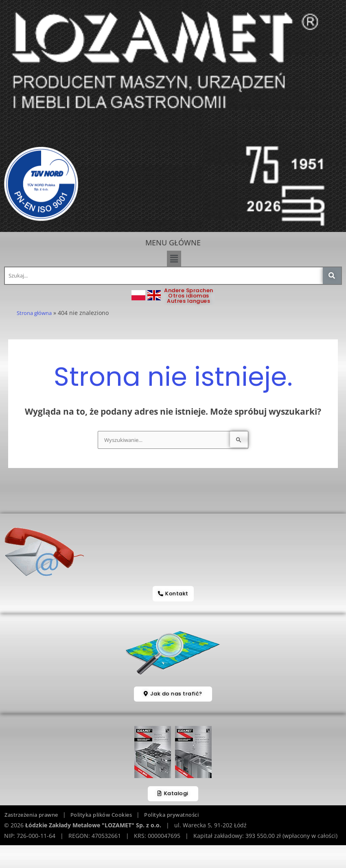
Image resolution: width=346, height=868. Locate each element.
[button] (174, 258)
